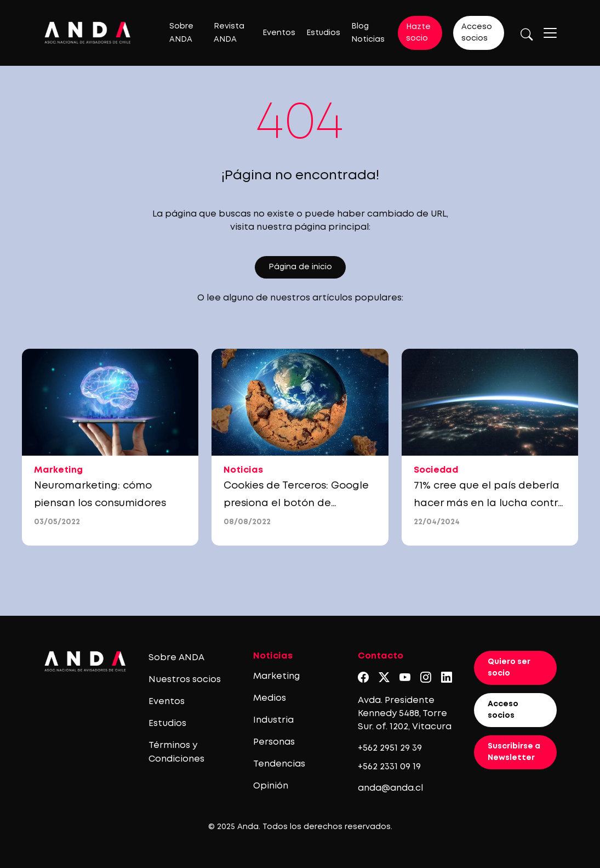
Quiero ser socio (509, 668)
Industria (273, 720)
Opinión (271, 786)
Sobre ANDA (176, 658)
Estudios (323, 33)
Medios (270, 698)
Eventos (279, 33)
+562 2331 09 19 (389, 767)
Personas (274, 742)
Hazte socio (418, 33)
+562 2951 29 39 (390, 748)
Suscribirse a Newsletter (514, 752)
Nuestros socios (185, 680)
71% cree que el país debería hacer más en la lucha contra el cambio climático (489, 503)
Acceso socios (477, 33)
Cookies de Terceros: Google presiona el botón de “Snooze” (296, 503)
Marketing (276, 676)
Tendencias (279, 764)
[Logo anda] (88, 33)
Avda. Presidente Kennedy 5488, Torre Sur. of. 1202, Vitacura (405, 714)
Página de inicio (300, 267)
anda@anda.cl (390, 788)
